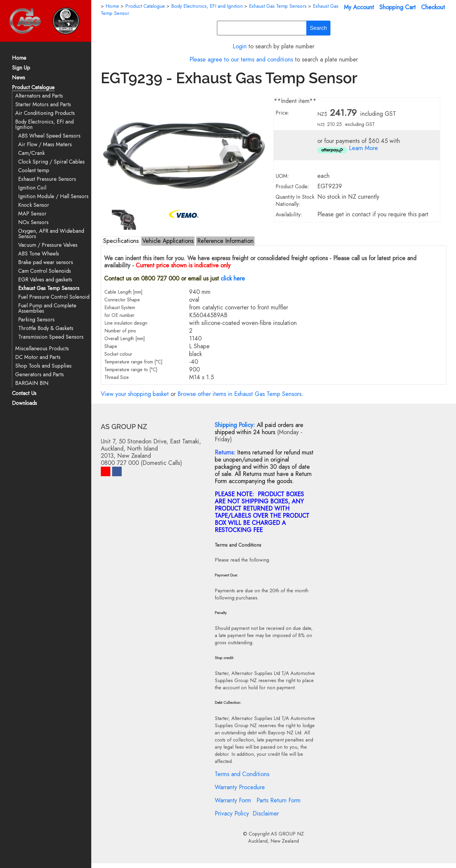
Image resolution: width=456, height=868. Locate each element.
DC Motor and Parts (38, 357)
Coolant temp (34, 171)
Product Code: (292, 186)
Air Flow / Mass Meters (45, 145)
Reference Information (225, 241)
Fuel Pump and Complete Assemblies (47, 308)
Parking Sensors (36, 320)
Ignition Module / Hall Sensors (53, 196)
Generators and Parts (40, 375)
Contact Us (24, 394)
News (18, 78)
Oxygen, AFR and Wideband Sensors (51, 234)
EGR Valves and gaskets (45, 280)
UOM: (282, 176)
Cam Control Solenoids (45, 271)
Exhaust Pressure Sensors (47, 179)
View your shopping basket (135, 394)
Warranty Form (233, 800)
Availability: (289, 215)
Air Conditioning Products (45, 113)
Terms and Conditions (242, 774)
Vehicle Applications (168, 241)
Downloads (24, 404)
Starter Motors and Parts (43, 105)
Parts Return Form (279, 800)
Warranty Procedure (240, 787)
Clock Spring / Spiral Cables (51, 162)
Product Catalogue (33, 88)
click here (233, 279)
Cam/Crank (31, 153)
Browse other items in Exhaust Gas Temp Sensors (239, 394)
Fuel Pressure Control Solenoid (54, 297)
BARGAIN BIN (32, 383)
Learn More (363, 148)
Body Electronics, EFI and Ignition (44, 125)
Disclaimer (266, 814)
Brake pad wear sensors (46, 262)
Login (240, 46)
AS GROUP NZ (287, 834)
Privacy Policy (232, 814)
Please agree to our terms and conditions (241, 60)
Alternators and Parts (39, 96)
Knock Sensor (34, 205)
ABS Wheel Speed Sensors (49, 136)
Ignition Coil (32, 188)
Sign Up (21, 68)
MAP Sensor (32, 214)
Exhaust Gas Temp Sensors (49, 288)
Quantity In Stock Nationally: (295, 201)
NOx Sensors (33, 222)
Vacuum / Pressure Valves (48, 245)
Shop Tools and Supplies (43, 366)
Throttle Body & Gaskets (46, 328)
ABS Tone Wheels (39, 254)
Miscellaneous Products (42, 349)
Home (19, 58)
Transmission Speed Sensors (51, 337)
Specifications (121, 241)
